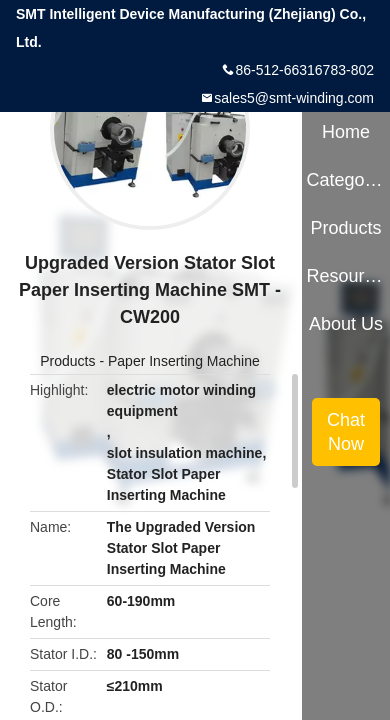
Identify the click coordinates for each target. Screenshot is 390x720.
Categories (345, 180)
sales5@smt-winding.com (294, 98)
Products (67, 361)
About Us (346, 324)
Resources (345, 276)
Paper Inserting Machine (184, 361)
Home (346, 132)
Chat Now (346, 432)
